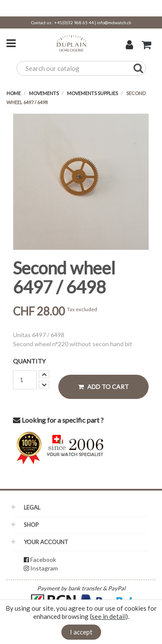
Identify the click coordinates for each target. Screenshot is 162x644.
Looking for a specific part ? (58, 420)
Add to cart (103, 387)
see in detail (109, 616)
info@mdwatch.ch (114, 22)
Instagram (44, 568)
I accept (81, 632)
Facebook (43, 560)
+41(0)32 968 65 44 (74, 22)
